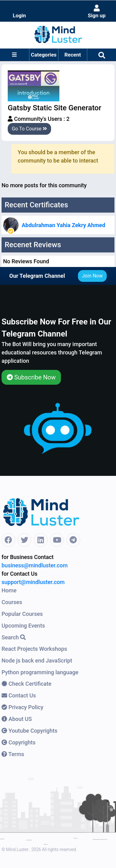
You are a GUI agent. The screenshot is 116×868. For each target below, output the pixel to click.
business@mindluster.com (35, 565)
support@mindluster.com (33, 582)
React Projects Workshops (34, 649)
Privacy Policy (22, 707)
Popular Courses (22, 614)
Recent (73, 55)
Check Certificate (26, 684)
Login (19, 15)
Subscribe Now (31, 377)
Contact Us (19, 695)
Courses (12, 602)
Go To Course (29, 129)
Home (9, 590)
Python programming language (40, 672)
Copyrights (19, 742)
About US (17, 719)
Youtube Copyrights (30, 731)
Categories (44, 55)
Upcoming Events (23, 626)
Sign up (97, 12)
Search (14, 637)
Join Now (92, 276)
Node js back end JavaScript (37, 661)
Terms (13, 754)
